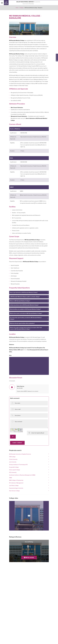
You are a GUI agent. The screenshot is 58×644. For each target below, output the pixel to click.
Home (17, 8)
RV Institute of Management (16, 483)
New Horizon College (14, 491)
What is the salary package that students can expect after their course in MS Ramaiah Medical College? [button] (26, 328)
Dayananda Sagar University (16, 488)
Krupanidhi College (14, 467)
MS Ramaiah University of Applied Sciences (20, 454)
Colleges (22, 8)
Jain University (13, 462)
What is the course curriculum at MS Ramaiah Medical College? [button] (26, 313)
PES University (13, 472)
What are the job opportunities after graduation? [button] (22, 323)
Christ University (13, 459)
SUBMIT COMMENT (17, 443)
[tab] (29, 293)
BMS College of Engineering (16, 480)
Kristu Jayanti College (15, 470)
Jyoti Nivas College (14, 486)
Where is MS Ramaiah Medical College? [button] (20, 301)
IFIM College (12, 457)
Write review (29, 557)
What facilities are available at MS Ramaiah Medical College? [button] (25, 309)
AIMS (11, 478)
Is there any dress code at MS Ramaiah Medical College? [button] (24, 305)
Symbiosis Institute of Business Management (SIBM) (22, 475)
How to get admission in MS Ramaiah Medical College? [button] (24, 292)
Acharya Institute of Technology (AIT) (18, 465)
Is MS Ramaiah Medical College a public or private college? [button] (25, 297)
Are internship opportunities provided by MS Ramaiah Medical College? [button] (26, 318)
